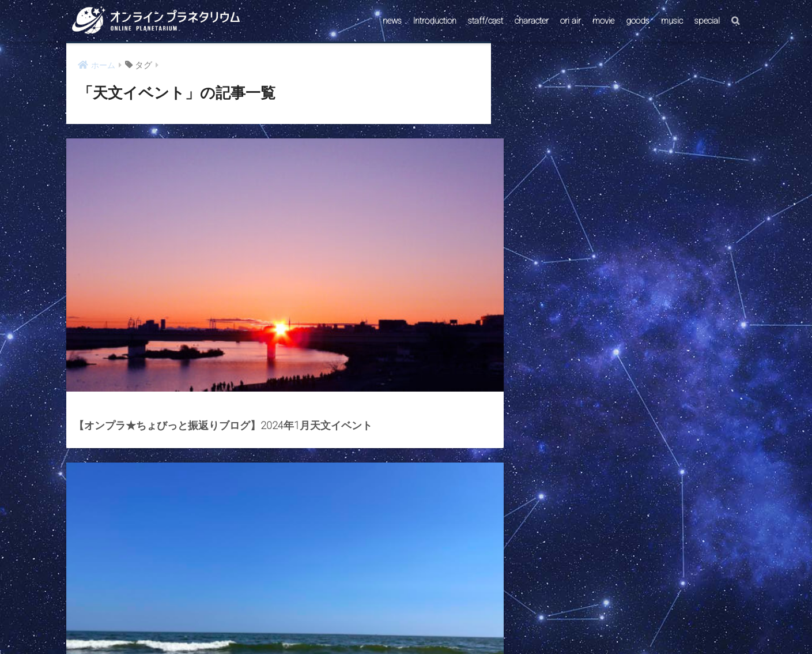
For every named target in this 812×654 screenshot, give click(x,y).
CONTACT (361, 624)
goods (638, 21)
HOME (406, 599)
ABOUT (461, 624)
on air (571, 21)
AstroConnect (413, 624)
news (392, 21)
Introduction (435, 21)
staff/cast (486, 21)
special (707, 21)
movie (603, 21)
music (672, 21)
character (532, 21)
